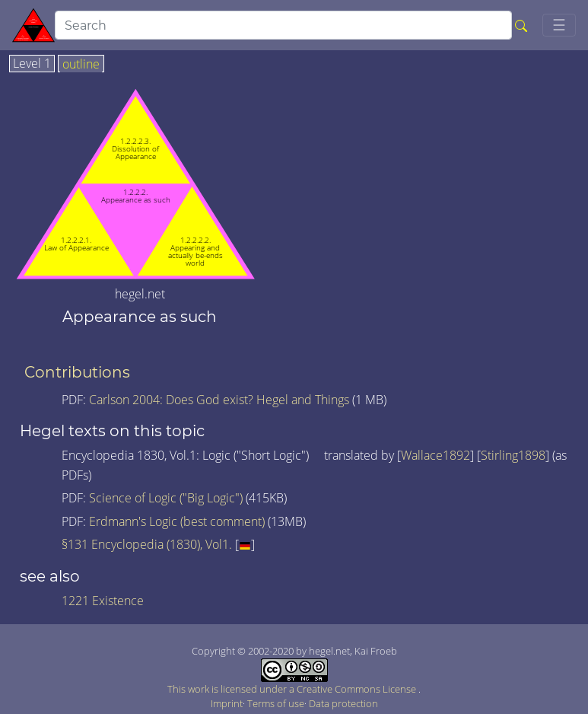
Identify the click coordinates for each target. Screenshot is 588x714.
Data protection (343, 703)
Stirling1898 (513, 455)
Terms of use (276, 703)
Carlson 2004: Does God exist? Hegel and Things (219, 400)
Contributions (77, 372)
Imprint (227, 703)
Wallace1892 (435, 455)
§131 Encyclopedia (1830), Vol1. (147, 544)
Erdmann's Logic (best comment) (177, 521)
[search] (283, 25)
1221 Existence (103, 601)
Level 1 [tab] (32, 64)
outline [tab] (81, 65)
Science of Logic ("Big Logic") (166, 498)
